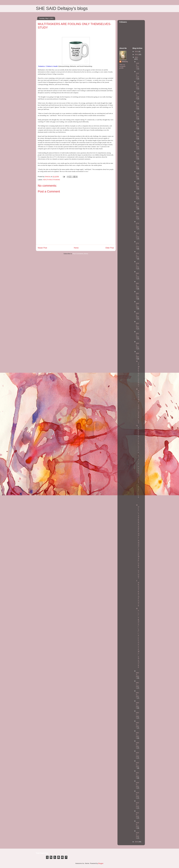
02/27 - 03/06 (138, 755)
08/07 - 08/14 (138, 216)
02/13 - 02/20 (138, 775)
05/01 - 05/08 (138, 356)
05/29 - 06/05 (138, 316)
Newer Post (42, 248)
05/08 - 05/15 (138, 346)
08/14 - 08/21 (138, 206)
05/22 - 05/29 (138, 326)
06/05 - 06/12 (138, 306)
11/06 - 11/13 (138, 86)
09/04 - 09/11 (138, 176)
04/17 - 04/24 (138, 685)
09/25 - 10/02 (138, 146)
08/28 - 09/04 (138, 186)
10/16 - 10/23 (138, 116)
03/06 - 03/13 (138, 745)
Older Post (110, 248)
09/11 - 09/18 (138, 166)
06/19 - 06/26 (138, 286)
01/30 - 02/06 (138, 795)
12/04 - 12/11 (138, 66)
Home (76, 248)
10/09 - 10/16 (138, 126)
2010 (137, 842)
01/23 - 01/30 (138, 805)
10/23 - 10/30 (138, 106)
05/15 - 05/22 (138, 336)
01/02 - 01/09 (138, 835)
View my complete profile (122, 66)
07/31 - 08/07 (138, 226)
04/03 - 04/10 (138, 705)
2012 (137, 54)
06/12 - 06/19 (138, 296)
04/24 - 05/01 (138, 675)
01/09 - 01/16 (138, 825)
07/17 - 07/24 (138, 246)
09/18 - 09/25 (138, 156)
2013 (137, 51)
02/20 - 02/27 (138, 765)
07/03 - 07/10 (138, 266)
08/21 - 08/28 (138, 196)
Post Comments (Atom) (80, 254)
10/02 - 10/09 (138, 136)
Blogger (101, 863)
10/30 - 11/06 (138, 96)
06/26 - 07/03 (138, 276)
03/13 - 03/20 (138, 735)
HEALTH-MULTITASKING (52, 180)
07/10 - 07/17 (138, 256)
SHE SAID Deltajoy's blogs (62, 8)
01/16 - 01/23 (138, 815)
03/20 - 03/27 (138, 725)
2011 (136, 57)
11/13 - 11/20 (138, 76)
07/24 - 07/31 (138, 236)
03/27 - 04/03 (138, 715)
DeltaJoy (125, 62)
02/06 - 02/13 (138, 785)
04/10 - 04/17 (138, 695)
